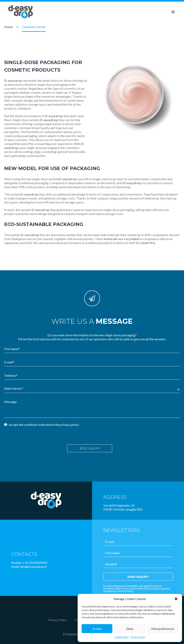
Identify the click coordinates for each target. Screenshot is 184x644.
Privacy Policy (138, 637)
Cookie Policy (122, 637)
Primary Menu (173, 12)
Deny (130, 629)
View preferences (163, 629)
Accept (97, 629)
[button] (176, 599)
